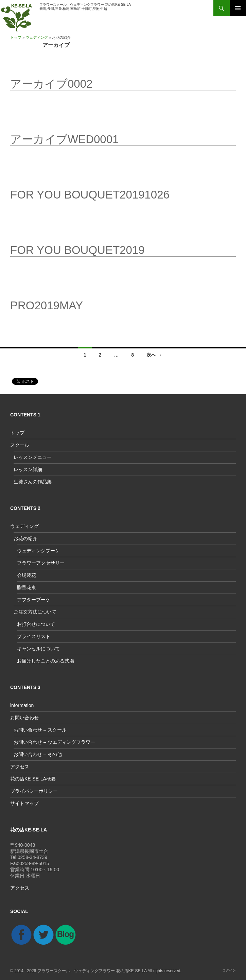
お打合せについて (36, 624)
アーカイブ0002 (51, 84)
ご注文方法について (35, 612)
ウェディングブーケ (38, 551)
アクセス (20, 767)
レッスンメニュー (33, 457)
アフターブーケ (34, 600)
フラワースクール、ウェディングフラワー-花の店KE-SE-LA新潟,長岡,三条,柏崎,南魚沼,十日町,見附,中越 (85, 7)
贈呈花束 (27, 587)
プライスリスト (34, 636)
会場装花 (27, 575)
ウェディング (37, 37)
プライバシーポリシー (34, 791)
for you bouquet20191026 (90, 195)
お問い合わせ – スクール (40, 730)
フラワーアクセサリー (41, 563)
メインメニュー (238, 8)
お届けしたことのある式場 (46, 661)
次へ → (154, 355)
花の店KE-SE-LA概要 (33, 779)
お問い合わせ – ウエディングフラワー (54, 742)
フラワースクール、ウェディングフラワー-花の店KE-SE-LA (92, 971)
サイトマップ (24, 803)
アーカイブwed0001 (64, 139)
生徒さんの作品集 (33, 482)
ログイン (229, 970)
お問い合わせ (24, 718)
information (22, 705)
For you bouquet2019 (77, 250)
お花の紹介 (25, 538)
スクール (20, 445)
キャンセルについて (38, 649)
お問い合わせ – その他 (38, 754)
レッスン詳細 (28, 469)
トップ (16, 37)
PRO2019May (47, 305)
